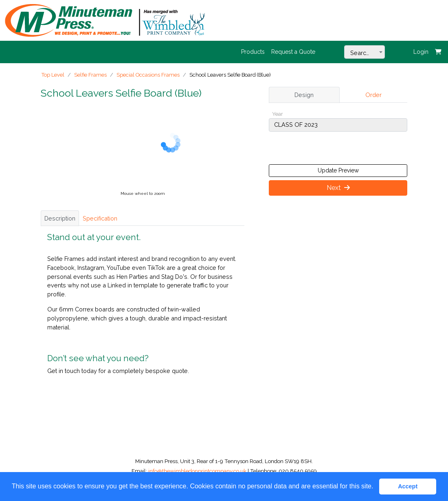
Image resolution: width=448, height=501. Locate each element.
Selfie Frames (90, 75)
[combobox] (365, 52)
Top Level (53, 75)
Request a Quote (293, 52)
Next (338, 188)
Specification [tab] (100, 218)
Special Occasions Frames (148, 75)
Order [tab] (373, 95)
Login (421, 52)
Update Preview (338, 170)
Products (253, 52)
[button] (376, 487)
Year (278, 114)
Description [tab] (60, 218)
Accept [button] (408, 486)
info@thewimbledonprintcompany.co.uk (198, 471)
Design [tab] (304, 95)
